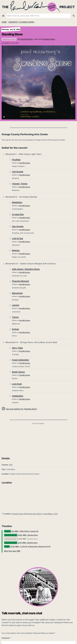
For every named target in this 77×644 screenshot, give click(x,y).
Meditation (17, 202)
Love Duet (17, 384)
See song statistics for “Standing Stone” (22, 409)
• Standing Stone (28, 535)
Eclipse (15, 329)
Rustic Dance (18, 372)
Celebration (18, 396)
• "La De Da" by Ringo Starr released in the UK (30, 546)
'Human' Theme (20, 184)
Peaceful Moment (20, 281)
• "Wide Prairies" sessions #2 (25, 531)
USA (11, 465)
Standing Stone (49, 39)
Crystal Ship (18, 214)
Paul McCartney (27, 39)
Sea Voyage (18, 226)
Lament (16, 305)
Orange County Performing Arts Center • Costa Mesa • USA (35, 514)
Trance (15, 317)
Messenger (17, 293)
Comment (6, 638)
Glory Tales (17, 348)
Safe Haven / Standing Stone (26, 269)
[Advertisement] (38, 439)
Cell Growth (18, 172)
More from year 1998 (12, 551)
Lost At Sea (17, 238)
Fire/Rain (16, 160)
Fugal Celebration (20, 360)
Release (16, 250)
